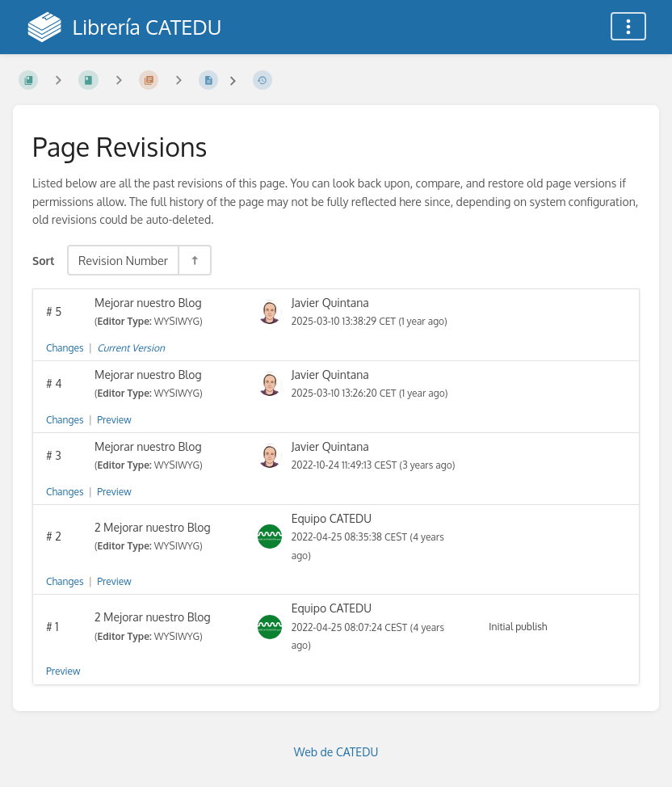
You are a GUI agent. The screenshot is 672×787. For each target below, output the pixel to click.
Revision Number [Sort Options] (123, 260)
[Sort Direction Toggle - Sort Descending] (194, 260)
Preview (114, 420)
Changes (65, 348)
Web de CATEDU (336, 752)
